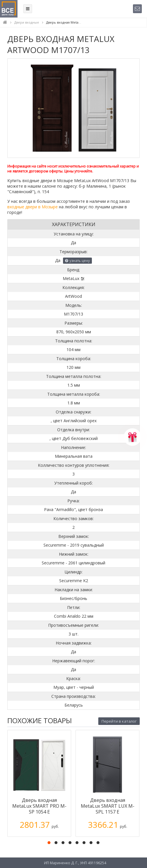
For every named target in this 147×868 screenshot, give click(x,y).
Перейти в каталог (119, 721)
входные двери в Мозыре (33, 207)
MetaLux (71, 278)
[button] (49, 843)
